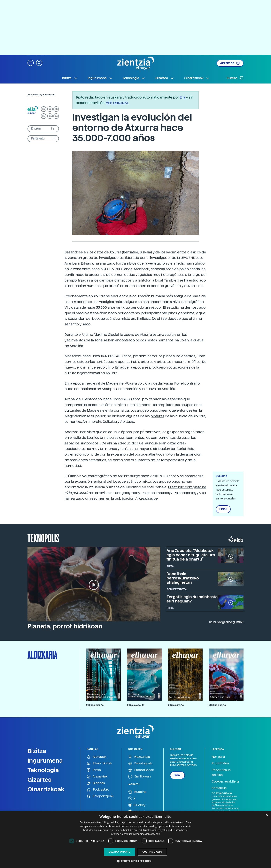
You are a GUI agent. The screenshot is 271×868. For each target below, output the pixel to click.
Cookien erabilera (225, 781)
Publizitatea (220, 763)
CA (50, 116)
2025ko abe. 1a (136, 705)
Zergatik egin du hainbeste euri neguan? (192, 599)
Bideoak (96, 783)
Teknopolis (43, 538)
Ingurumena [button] (100, 78)
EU (44, 109)
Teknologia (43, 770)
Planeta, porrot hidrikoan (65, 626)
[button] (31, 63)
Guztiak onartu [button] (120, 852)
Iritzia (94, 770)
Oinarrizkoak (46, 789)
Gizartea (40, 780)
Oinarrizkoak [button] (197, 78)
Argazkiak (97, 777)
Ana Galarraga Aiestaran (41, 95)
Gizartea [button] (165, 78)
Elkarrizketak (99, 764)
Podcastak (98, 790)
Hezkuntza (139, 757)
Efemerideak (141, 770)
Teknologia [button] (134, 78)
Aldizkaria (230, 63)
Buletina (235, 78)
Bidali (223, 509)
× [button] (267, 815)
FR (56, 109)
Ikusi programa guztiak (226, 622)
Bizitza (37, 751)
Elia (182, 97)
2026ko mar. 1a (95, 705)
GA (56, 116)
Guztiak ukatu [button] (152, 852)
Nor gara (218, 757)
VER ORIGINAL (117, 103)
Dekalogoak (140, 764)
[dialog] (135, 839)
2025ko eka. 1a (217, 705)
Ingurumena (45, 760)
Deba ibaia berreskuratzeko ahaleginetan (183, 578)
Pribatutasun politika (221, 772)
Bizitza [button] (70, 78)
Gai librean (139, 777)
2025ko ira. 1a (176, 705)
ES (50, 109)
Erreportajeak (100, 796)
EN (44, 116)
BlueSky (137, 805)
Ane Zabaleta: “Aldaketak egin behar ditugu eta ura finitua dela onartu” (191, 555)
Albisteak (97, 757)
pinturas (157, 416)
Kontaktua (219, 788)
